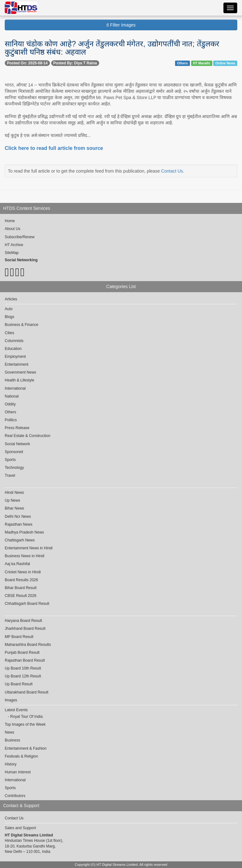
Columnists (14, 341)
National (12, 396)
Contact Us (172, 171)
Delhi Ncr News (18, 517)
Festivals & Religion (21, 756)
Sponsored (14, 452)
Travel (10, 475)
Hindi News (14, 493)
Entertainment (17, 364)
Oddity (10, 404)
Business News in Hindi (24, 556)
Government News (20, 372)
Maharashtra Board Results (28, 645)
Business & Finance (21, 325)
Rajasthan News (18, 524)
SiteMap (12, 253)
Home (10, 221)
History (11, 764)
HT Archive (14, 245)
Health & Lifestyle (19, 380)
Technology (14, 468)
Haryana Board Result (23, 621)
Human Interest (18, 772)
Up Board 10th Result (23, 668)
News (9, 732)
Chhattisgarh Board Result (27, 604)
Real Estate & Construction (27, 436)
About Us (12, 229)
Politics (11, 420)
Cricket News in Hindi (23, 572)
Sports (10, 460)
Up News (12, 500)
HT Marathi (202, 63)
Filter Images (121, 25)
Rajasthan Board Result (25, 660)
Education (13, 349)
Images (11, 700)
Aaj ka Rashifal (17, 564)
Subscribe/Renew (20, 237)
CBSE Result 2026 (21, 596)
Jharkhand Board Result (25, 629)
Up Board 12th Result (23, 676)
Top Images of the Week (25, 724)
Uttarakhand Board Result (27, 692)
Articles (11, 299)
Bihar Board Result (21, 588)
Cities (9, 333)
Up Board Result (19, 684)
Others (183, 63)
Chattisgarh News (20, 540)
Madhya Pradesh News (24, 532)
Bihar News (14, 508)
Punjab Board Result (22, 652)
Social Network (17, 444)
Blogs (9, 317)
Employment (15, 357)
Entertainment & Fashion (26, 748)
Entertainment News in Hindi (29, 548)
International (15, 388)
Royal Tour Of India (26, 717)
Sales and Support (20, 828)
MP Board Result (19, 637)
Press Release (17, 428)
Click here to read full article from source (54, 148)
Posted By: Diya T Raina (75, 63)
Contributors (15, 796)
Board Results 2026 (21, 580)
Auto (9, 309)
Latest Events (16, 710)
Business (12, 740)
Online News (225, 63)
